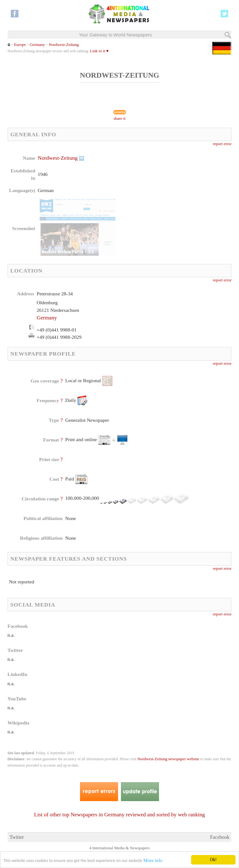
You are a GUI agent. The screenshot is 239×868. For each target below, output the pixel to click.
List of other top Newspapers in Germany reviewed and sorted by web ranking (119, 815)
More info (153, 861)
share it (120, 119)
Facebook (220, 837)
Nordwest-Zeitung (64, 45)
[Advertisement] (171, 195)
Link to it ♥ (100, 51)
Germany (37, 45)
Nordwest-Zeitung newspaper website (168, 759)
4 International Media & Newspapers (119, 848)
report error (222, 144)
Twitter (17, 837)
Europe (20, 45)
